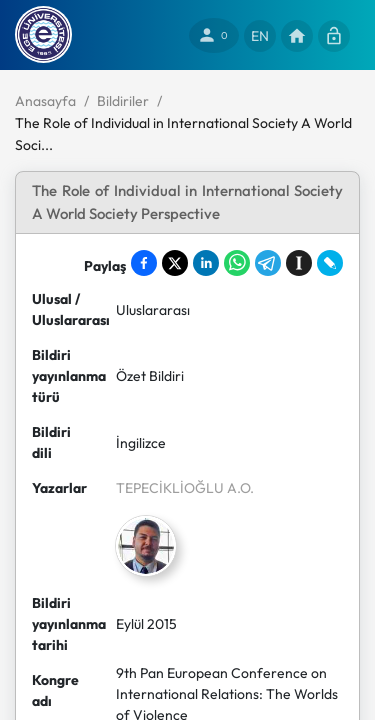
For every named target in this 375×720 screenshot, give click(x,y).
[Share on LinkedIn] (206, 263)
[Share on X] (175, 263)
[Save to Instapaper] (299, 263)
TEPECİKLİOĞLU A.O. (185, 488)
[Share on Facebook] (144, 263)
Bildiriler (123, 101)
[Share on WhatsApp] (237, 263)
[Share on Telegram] (268, 263)
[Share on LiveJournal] (330, 263)
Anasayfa (45, 101)
